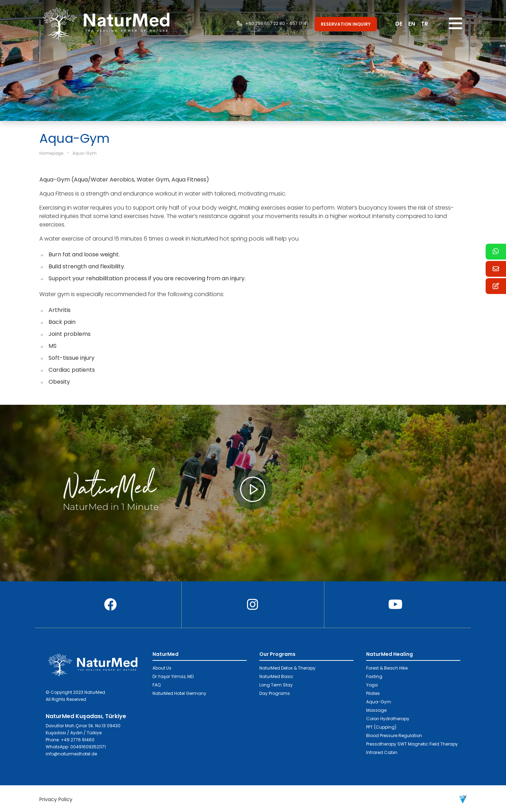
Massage (376, 710)
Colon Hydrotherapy (388, 719)
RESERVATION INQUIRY (346, 24)
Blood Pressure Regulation (394, 736)
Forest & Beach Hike (387, 668)
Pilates (373, 693)
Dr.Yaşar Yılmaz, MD (173, 676)
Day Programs (275, 693)
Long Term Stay (276, 685)
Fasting (374, 676)
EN (412, 24)
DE (399, 24)
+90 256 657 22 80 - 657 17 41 (277, 23)
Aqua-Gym (85, 153)
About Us (162, 668)
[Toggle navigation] (456, 24)
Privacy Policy (56, 799)
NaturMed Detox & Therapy (287, 668)
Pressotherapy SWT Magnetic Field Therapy (412, 744)
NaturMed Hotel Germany (179, 693)
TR (424, 24)
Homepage (51, 153)
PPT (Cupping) (381, 727)
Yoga (372, 685)
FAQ (157, 685)
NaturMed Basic (276, 676)
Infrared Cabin (382, 752)
